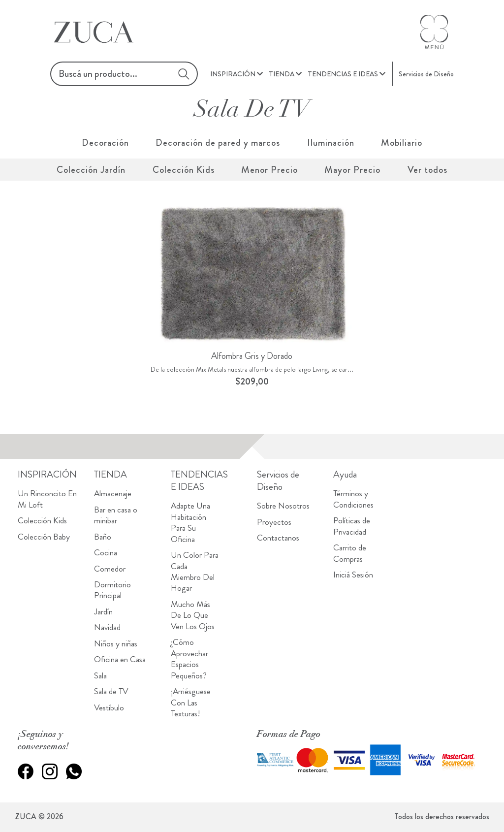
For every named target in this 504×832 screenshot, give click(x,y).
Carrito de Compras (350, 553)
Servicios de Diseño (426, 74)
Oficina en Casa (120, 659)
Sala (100, 676)
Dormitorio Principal (112, 590)
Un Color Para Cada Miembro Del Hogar (195, 572)
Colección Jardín (91, 170)
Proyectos (274, 522)
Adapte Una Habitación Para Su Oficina (190, 522)
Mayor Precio (352, 170)
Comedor (110, 569)
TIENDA (282, 74)
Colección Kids (184, 170)
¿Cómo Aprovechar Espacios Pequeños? (189, 659)
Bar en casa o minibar (116, 515)
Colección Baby (44, 537)
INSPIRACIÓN (233, 74)
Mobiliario (402, 143)
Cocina (106, 553)
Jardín (103, 612)
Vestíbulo (109, 708)
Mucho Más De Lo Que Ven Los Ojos (193, 615)
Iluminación (331, 143)
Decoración (105, 143)
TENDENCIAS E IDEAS (343, 74)
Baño (103, 537)
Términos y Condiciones (353, 499)
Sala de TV (111, 691)
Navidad (107, 627)
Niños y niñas (116, 644)
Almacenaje (113, 494)
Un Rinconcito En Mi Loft (47, 499)
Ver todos (427, 170)
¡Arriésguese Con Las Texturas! (191, 703)
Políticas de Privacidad (352, 526)
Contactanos (278, 538)
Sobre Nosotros (283, 506)
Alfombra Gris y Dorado (252, 356)
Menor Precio (269, 170)
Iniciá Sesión (353, 575)
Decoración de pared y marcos (218, 143)
